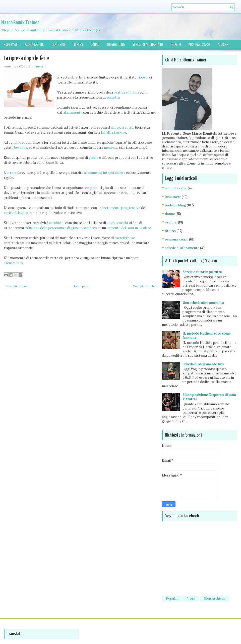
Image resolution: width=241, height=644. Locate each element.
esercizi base (125, 238)
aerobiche (57, 223)
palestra (113, 97)
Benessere (58, 45)
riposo (142, 77)
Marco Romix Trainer (20, 23)
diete (121, 173)
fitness (39, 66)
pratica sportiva (127, 92)
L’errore (10, 173)
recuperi (91, 188)
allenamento (73, 112)
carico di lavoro (16, 213)
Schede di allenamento (148, 45)
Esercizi (176, 45)
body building (175, 205)
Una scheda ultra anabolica (203, 303)
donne (170, 214)
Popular (172, 598)
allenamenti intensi (99, 173)
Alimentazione (35, 45)
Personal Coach (199, 45)
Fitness (78, 45)
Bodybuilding (116, 45)
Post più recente (17, 286)
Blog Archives (215, 598)
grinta (94, 158)
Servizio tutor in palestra (202, 272)
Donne (95, 45)
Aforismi (223, 45)
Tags (191, 598)
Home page (11, 45)
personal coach (177, 239)
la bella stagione (114, 133)
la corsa (128, 128)
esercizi (171, 222)
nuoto (115, 128)
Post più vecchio (145, 286)
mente (109, 148)
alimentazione (176, 188)
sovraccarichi (117, 223)
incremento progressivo (121, 208)
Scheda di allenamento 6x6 (203, 364)
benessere (173, 197)
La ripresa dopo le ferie (26, 58)
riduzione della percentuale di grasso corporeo (61, 228)
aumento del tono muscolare (129, 228)
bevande (21, 148)
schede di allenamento (182, 248)
